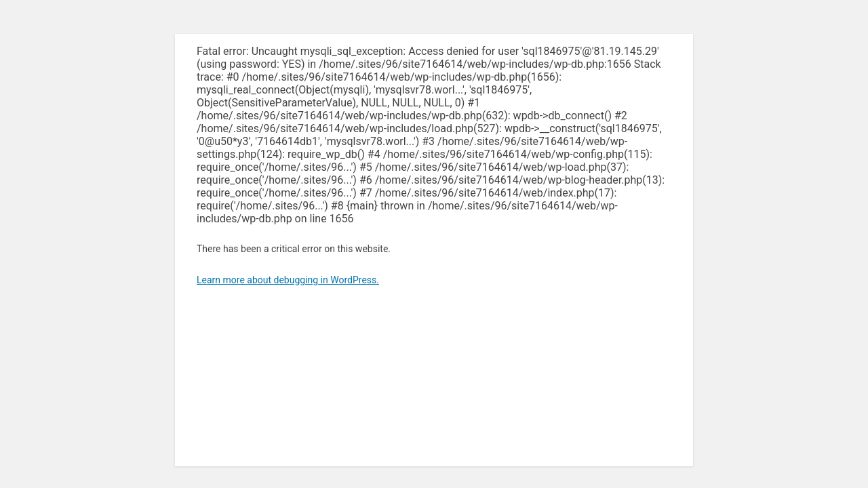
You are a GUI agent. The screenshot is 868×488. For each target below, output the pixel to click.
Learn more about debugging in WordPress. (288, 280)
